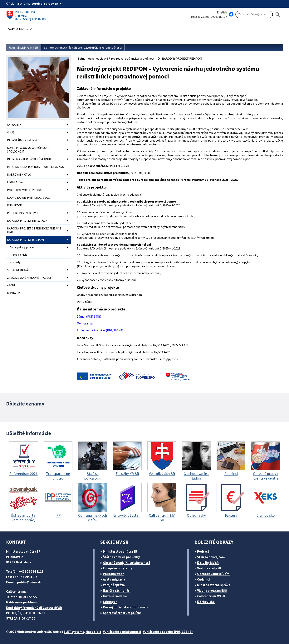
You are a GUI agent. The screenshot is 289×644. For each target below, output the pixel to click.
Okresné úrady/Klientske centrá (127, 563)
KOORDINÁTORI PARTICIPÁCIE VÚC (28, 198)
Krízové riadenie (115, 596)
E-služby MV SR (208, 563)
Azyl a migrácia (114, 579)
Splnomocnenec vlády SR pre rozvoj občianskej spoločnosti (83, 48)
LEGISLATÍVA (15, 182)
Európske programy (118, 568)
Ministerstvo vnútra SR (120, 551)
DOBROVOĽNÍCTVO (19, 175)
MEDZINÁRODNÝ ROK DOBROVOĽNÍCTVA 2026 (35, 167)
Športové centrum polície (122, 613)
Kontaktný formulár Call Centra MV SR (34, 608)
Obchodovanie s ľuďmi (214, 574)
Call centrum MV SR (211, 596)
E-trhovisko (206, 602)
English (222, 12)
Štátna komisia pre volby (121, 557)
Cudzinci (203, 579)
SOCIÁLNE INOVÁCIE (20, 270)
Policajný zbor (113, 574)
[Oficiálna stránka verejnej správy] (47, 3)
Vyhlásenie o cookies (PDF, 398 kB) (168, 632)
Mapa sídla (93, 632)
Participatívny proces (22, 247)
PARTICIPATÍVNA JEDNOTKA (24, 190)
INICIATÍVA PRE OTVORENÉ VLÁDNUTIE (31, 159)
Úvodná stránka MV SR (24, 48)
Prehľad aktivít (18, 255)
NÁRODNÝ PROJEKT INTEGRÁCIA (27, 221)
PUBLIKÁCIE (15, 205)
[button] (21, 28)
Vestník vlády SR (209, 568)
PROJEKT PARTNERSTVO (22, 213)
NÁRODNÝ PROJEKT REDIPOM (25, 240)
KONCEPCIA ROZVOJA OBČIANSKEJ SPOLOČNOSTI (29, 150)
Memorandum (86, 323)
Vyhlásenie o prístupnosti (122, 632)
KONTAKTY (14, 293)
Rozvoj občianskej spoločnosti (125, 607)
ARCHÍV (12, 285)
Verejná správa (114, 585)
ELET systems (74, 632)
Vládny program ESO (212, 591)
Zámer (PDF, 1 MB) (89, 316)
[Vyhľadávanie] (254, 14)
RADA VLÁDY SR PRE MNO (23, 140)
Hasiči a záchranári (117, 591)
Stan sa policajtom (211, 557)
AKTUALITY (14, 125)
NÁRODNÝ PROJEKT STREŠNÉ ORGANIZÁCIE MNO (34, 230)
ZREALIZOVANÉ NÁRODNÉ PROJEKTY (30, 278)
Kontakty (15, 262)
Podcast (203, 551)
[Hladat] (278, 15)
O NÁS (11, 132)
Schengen (110, 602)
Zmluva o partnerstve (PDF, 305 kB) (100, 330)
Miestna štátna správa (214, 585)
